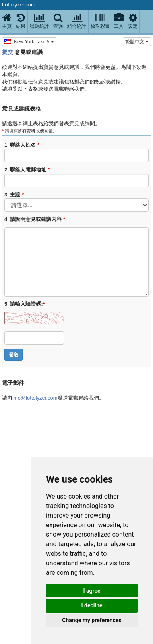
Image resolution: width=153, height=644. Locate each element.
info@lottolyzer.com (35, 398)
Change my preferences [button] (92, 620)
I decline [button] (92, 605)
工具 (119, 21)
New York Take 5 (29, 41)
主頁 (7, 21)
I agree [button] (92, 591)
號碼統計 (39, 21)
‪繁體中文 (137, 42)
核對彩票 (100, 21)
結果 (21, 21)
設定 (133, 21)
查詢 (58, 21)
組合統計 (77, 21)
